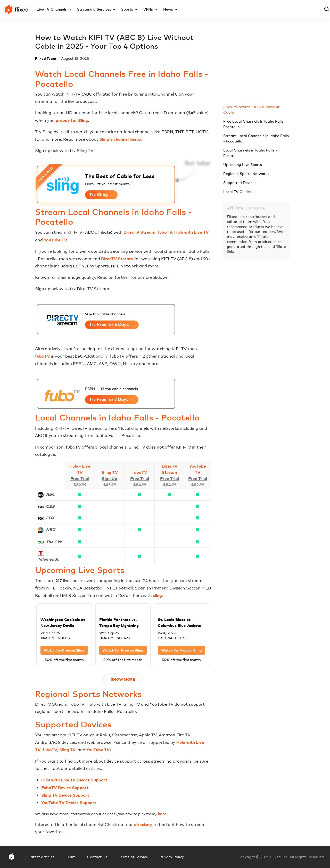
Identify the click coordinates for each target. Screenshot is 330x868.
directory (143, 824)
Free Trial (80, 478)
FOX (50, 518)
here (162, 814)
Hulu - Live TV (80, 469)
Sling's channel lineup (120, 139)
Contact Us (97, 857)
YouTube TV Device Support (69, 803)
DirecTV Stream (139, 232)
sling (157, 595)
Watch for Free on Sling (64, 650)
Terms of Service (133, 857)
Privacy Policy (172, 857)
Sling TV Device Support (65, 795)
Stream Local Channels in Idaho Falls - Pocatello (256, 138)
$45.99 (110, 485)
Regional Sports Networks (246, 174)
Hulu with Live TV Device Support (74, 780)
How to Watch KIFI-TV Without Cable (251, 109)
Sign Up (110, 478)
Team (71, 857)
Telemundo (48, 559)
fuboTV (165, 232)
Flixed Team (46, 58)
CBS (50, 506)
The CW (54, 542)
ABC (50, 494)
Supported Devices (240, 183)
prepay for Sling (72, 120)
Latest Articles (41, 857)
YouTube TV (55, 240)
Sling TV (110, 472)
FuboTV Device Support (65, 788)
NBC (51, 529)
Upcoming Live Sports (243, 165)
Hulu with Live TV (191, 232)
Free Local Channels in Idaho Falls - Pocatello (255, 124)
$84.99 (140, 485)
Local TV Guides (237, 192)
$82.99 (80, 485)
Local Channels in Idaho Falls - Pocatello (250, 153)
